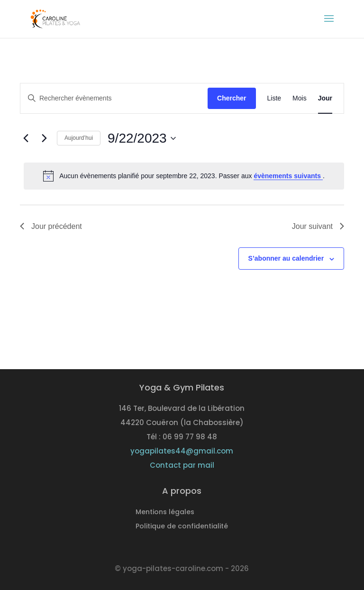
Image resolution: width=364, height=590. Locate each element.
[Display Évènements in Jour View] (325, 98)
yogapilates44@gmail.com (182, 451)
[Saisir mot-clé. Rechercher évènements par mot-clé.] (114, 98)
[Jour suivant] (44, 138)
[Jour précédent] (26, 138)
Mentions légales (165, 513)
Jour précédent (51, 226)
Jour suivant (318, 226)
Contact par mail (182, 465)
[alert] (184, 176)
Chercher (232, 98)
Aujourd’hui (79, 138)
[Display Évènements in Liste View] (274, 98)
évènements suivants (288, 176)
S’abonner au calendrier (286, 258)
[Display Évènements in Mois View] (300, 98)
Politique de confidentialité (182, 527)
